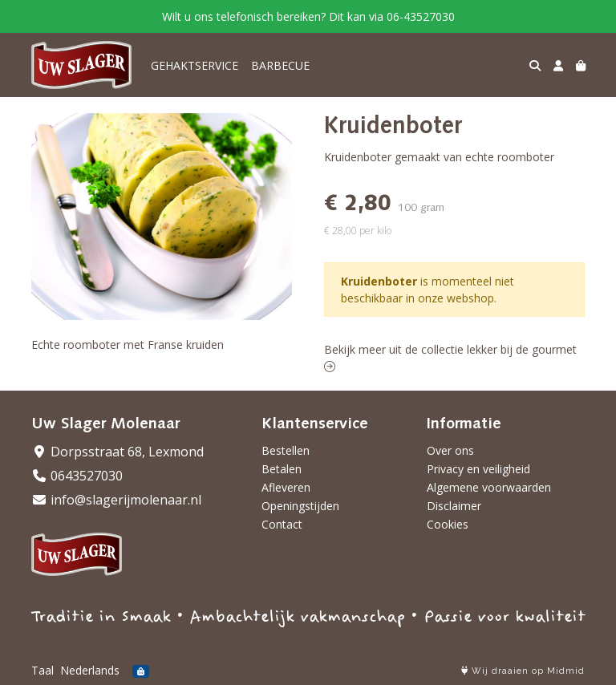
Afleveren (286, 487)
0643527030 (77, 476)
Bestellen (286, 450)
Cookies (448, 524)
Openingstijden (300, 506)
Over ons (450, 450)
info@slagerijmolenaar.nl (116, 500)
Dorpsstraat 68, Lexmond (118, 452)
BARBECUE (280, 65)
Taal (43, 670)
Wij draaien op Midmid (523, 671)
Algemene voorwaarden (489, 487)
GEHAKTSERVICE (195, 65)
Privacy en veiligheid (478, 469)
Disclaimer (454, 506)
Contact (282, 524)
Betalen (282, 469)
